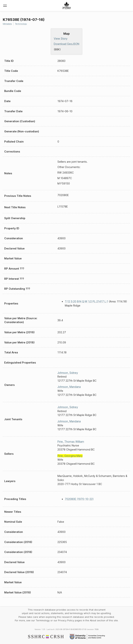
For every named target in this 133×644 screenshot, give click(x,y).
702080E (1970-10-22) (79, 499)
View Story (61, 38)
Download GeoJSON (66, 44)
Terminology (21, 24)
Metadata (7, 24)
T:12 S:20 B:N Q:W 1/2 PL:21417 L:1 (86, 301)
